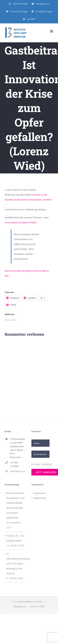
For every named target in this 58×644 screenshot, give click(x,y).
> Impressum (38, 493)
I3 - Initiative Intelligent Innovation (28, 602)
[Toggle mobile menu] (52, 31)
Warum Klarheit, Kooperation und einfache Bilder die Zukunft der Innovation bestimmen (15, 505)
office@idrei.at (17, 471)
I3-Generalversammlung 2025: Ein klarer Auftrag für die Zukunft (16, 564)
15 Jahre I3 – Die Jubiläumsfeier (15, 538)
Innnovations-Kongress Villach (21, 222)
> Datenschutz (39, 498)
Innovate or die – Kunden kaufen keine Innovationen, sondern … (28, 200)
